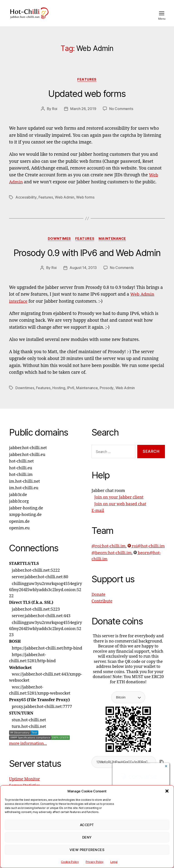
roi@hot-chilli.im (146, 553)
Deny (87, 837)
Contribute (102, 608)
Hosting (59, 394)
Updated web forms (87, 101)
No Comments (121, 115)
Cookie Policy (70, 862)
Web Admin (64, 204)
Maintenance (113, 245)
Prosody (106, 394)
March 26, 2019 (83, 115)
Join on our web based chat (120, 510)
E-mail (98, 517)
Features (87, 86)
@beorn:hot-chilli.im (112, 559)
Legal (114, 862)
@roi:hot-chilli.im (109, 553)
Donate (98, 601)
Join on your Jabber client (119, 504)
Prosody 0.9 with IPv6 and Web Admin (87, 259)
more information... (28, 750)
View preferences (87, 850)
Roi (55, 115)
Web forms (85, 204)
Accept (87, 825)
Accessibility (26, 204)
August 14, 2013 (83, 274)
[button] (167, 791)
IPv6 (71, 394)
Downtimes (59, 245)
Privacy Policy (95, 862)
